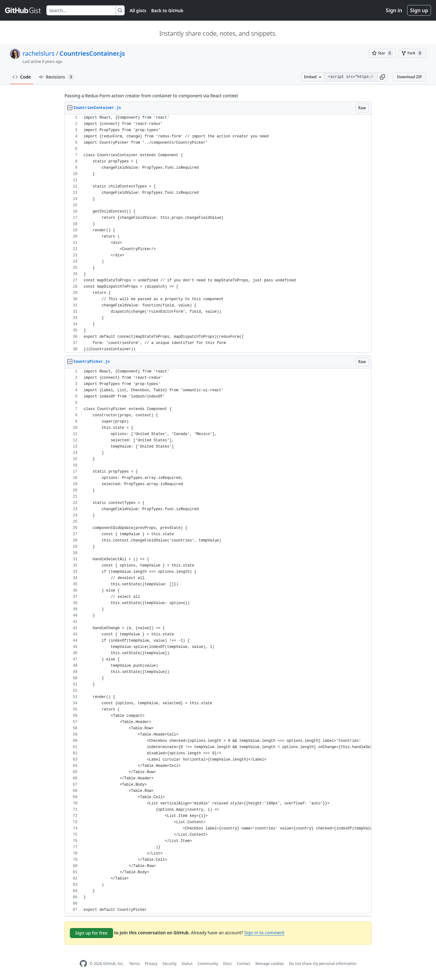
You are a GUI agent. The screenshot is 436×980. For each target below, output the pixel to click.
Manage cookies (270, 964)
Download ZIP (409, 77)
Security (170, 964)
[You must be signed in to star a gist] (382, 53)
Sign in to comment (264, 933)
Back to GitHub (167, 10)
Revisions (56, 77)
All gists (138, 10)
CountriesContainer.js (92, 53)
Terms (135, 964)
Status (187, 964)
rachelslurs (39, 53)
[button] (382, 77)
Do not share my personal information (323, 964)
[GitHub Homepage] (83, 964)
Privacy (151, 964)
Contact (244, 964)
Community (208, 964)
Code (22, 77)
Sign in (394, 10)
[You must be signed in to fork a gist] (412, 53)
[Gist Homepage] (23, 10)
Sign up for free (91, 933)
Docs (227, 964)
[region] (218, 234)
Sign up (419, 10)
